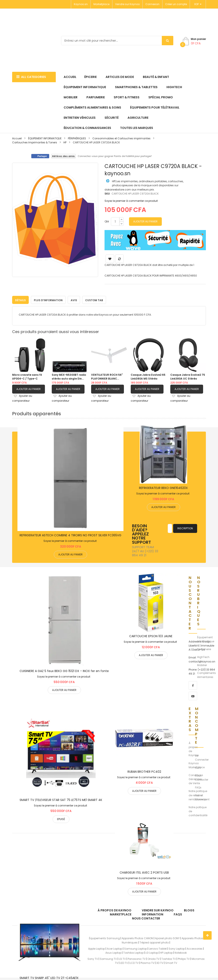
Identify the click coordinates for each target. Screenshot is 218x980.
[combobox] (117, 41)
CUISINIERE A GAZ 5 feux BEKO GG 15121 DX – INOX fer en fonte (64, 670)
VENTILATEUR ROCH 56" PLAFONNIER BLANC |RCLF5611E (107, 376)
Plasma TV (147, 962)
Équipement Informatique (206, 638)
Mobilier (202, 664)
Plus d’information (48, 299)
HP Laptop (166, 952)
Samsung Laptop (136, 948)
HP (65, 142)
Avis (74, 299)
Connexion (152, 4)
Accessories (195, 948)
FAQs (198, 786)
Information (153, 913)
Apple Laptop (97, 948)
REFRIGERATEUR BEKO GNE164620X (163, 487)
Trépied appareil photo (154, 941)
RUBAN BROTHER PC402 (144, 771)
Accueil (17, 138)
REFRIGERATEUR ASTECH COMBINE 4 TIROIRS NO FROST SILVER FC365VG (70, 534)
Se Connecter (202, 757)
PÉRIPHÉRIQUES (77, 138)
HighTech (203, 656)
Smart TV (171, 962)
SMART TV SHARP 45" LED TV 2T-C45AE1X (49, 977)
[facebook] (193, 684)
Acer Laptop (115, 948)
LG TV (122, 958)
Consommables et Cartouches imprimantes (121, 138)
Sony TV (93, 958)
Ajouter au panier (29, 388)
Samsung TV (108, 958)
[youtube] (193, 695)
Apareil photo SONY (167, 937)
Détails (20, 299)
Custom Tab (94, 299)
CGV (198, 767)
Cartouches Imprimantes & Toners (35, 142)
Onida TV (153, 958)
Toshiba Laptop (133, 952)
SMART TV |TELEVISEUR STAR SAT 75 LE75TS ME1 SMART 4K (61, 799)
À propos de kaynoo (115, 909)
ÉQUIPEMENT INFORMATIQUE (45, 138)
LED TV (124, 962)
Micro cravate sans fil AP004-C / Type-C (27, 376)
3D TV (160, 962)
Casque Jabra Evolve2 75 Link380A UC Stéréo (188, 376)
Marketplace (101, 4)
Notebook (181, 952)
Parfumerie (204, 648)
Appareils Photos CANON (137, 937)
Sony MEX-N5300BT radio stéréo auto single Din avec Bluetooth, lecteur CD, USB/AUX (69, 376)
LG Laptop (152, 952)
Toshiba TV (169, 958)
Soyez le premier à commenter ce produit (131, 201)
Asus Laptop (113, 952)
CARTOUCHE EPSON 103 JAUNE (151, 635)
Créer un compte (176, 4)
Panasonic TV (137, 958)
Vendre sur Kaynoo (127, 4)
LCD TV (134, 962)
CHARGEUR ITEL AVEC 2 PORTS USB (144, 871)
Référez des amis (63, 156)
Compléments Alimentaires (207, 674)
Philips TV (184, 958)
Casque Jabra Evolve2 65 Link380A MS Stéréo (148, 376)
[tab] (20, 299)
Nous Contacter (202, 777)
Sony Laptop (177, 948)
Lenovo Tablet (158, 948)
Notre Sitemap (201, 796)
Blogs (189, 909)
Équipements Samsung (104, 937)
